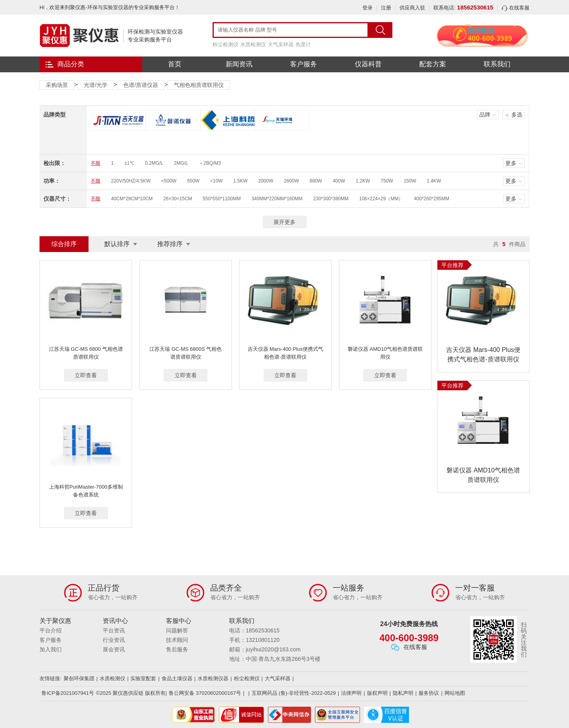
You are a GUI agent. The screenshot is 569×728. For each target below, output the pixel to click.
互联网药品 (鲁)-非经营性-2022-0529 (294, 693)
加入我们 (51, 649)
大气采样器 (281, 44)
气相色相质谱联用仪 (199, 85)
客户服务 (303, 64)
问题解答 (177, 630)
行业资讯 (114, 640)
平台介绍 (51, 630)
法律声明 (351, 693)
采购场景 (57, 85)
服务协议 (429, 693)
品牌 (485, 115)
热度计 (303, 44)
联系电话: (463, 8)
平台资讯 (114, 630)
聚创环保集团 (79, 678)
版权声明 (377, 693)
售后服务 (177, 649)
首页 (175, 64)
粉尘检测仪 (225, 44)
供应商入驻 (412, 8)
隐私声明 (403, 693)
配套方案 (433, 64)
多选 (517, 115)
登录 (367, 8)
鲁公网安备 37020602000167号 (205, 693)
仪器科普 (368, 64)
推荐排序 (170, 244)
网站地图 (455, 693)
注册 (386, 8)
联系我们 (497, 64)
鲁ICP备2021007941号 (68, 693)
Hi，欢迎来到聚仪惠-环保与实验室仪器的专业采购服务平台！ (110, 7)
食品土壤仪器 (177, 678)
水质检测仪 (253, 44)
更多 (511, 163)
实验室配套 (143, 678)
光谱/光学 (96, 85)
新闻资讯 (239, 64)
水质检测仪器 (213, 678)
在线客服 (515, 8)
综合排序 (64, 244)
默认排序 (117, 244)
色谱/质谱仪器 (141, 85)
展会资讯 (114, 649)
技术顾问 (177, 640)
